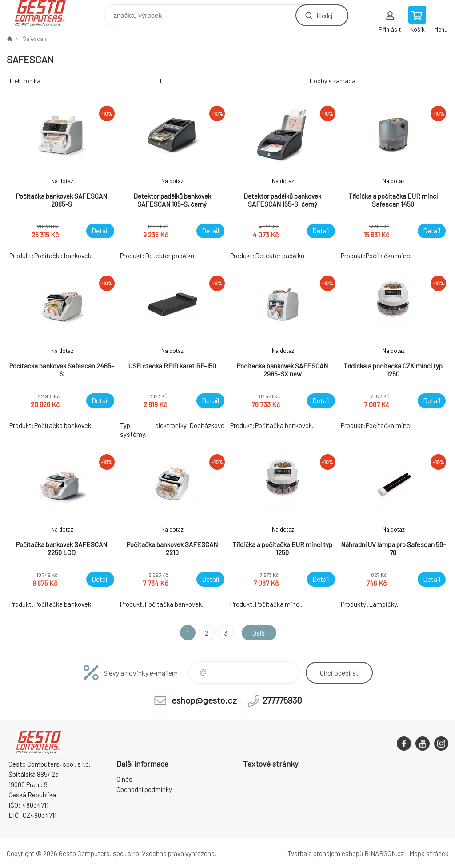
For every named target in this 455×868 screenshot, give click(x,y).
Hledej (324, 15)
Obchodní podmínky (144, 789)
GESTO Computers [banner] (46, 13)
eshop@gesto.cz (204, 700)
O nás (124, 779)
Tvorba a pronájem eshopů (325, 853)
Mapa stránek (429, 853)
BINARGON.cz (384, 853)
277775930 (282, 700)
